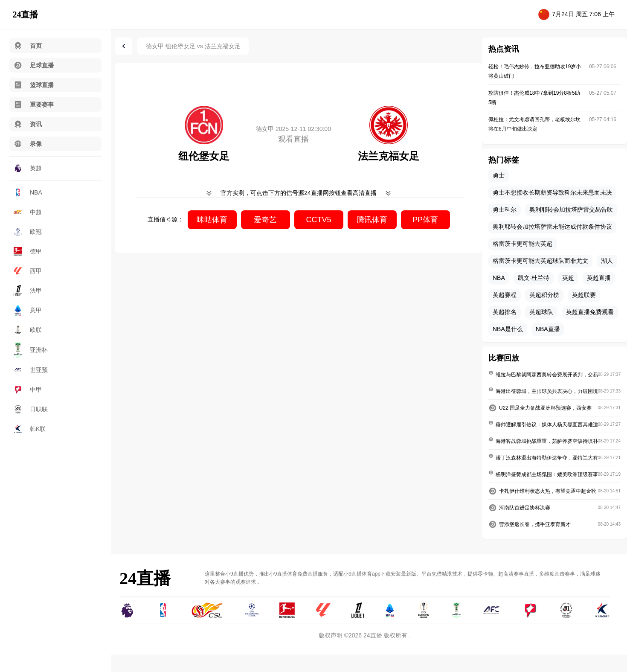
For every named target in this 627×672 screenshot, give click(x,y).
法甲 (28, 290)
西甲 (28, 271)
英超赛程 (505, 295)
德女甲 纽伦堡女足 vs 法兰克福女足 (193, 46)
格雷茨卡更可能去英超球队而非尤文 (540, 261)
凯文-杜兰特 (534, 278)
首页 (28, 46)
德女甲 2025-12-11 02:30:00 (293, 129)
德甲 (28, 251)
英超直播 (599, 278)
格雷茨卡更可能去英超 (522, 244)
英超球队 (541, 312)
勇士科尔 (505, 209)
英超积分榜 (544, 295)
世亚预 (31, 370)
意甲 (28, 310)
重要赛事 (34, 105)
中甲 (28, 390)
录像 (28, 144)
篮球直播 (34, 85)
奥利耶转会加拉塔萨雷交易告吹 (571, 209)
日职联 (31, 409)
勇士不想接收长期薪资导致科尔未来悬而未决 (552, 192)
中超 (28, 212)
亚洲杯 (31, 350)
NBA (28, 192)
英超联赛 (584, 295)
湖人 (607, 261)
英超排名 (505, 312)
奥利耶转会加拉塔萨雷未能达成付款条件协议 (552, 227)
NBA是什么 (508, 329)
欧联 (28, 330)
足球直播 (34, 65)
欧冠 (28, 232)
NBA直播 (548, 329)
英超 (28, 168)
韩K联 (30, 429)
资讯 (28, 124)
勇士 (499, 175)
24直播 (25, 15)
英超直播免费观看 (590, 312)
